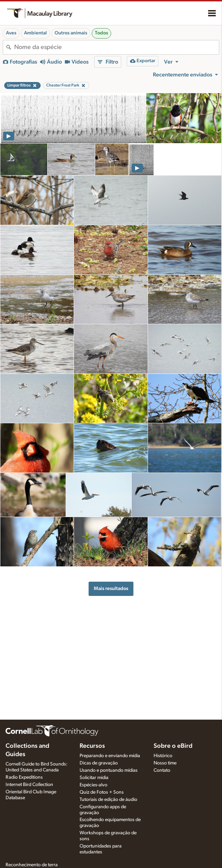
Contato (162, 770)
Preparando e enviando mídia (110, 756)
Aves (11, 33)
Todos (101, 33)
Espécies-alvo (93, 785)
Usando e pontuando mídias (109, 770)
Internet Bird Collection (29, 785)
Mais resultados (111, 588)
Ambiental (35, 33)
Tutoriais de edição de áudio (108, 800)
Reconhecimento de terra (32, 865)
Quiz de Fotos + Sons (102, 792)
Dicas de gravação (99, 763)
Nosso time (165, 763)
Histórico (163, 756)
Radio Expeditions (24, 777)
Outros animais (71, 33)
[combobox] (117, 47)
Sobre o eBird (173, 746)
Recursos (92, 746)
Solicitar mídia (94, 778)
